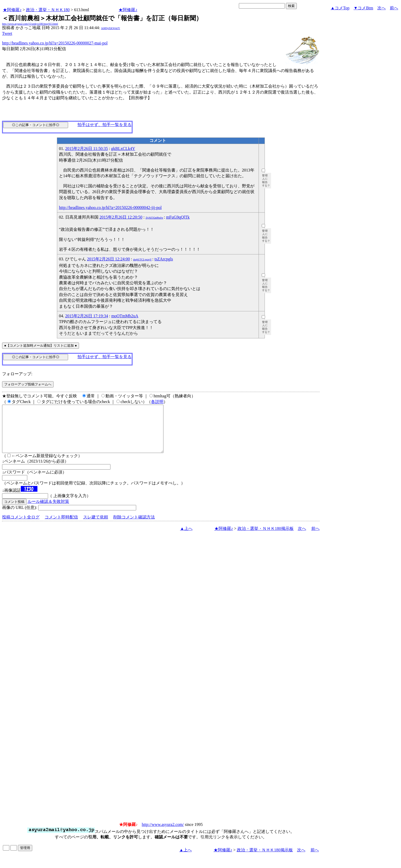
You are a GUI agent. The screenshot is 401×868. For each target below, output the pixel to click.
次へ (382, 8)
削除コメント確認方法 (134, 526)
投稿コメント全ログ (21, 526)
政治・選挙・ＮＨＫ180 (48, 10)
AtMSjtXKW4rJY (111, 28)
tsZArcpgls (164, 259)
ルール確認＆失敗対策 (48, 511)
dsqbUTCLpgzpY (142, 259)
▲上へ (186, 538)
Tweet (7, 33)
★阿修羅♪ (12, 10)
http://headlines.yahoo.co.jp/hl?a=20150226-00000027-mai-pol (55, 43)
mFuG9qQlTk (178, 217)
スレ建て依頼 (96, 526)
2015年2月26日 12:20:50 (121, 217)
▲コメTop (340, 8)
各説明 (157, 402)
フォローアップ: (17, 374)
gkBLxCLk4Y (123, 149)
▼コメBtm (363, 8)
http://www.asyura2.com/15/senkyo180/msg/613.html (30, 24)
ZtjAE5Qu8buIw (154, 218)
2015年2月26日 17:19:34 (87, 316)
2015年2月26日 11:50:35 (87, 149)
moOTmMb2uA (125, 316)
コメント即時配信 (61, 526)
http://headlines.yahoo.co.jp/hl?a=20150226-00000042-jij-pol (110, 208)
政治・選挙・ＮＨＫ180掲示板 (266, 538)
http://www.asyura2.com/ (163, 834)
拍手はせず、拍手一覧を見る (104, 125)
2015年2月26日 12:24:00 (109, 259)
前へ (394, 8)
